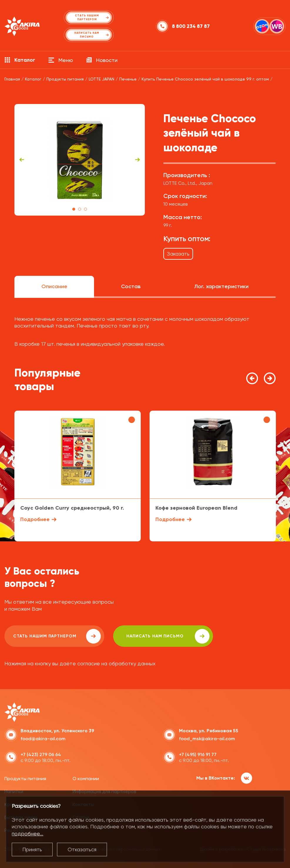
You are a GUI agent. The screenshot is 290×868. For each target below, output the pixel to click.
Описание (54, 286)
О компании (86, 779)
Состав (131, 286)
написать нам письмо (168, 636)
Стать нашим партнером (57, 636)
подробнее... (27, 833)
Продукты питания (25, 779)
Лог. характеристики (221, 286)
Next (138, 160)
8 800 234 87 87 (191, 26)
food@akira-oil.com (43, 739)
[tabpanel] (80, 160)
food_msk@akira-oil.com (207, 739)
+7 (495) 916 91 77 (198, 754)
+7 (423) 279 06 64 (41, 754)
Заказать (178, 254)
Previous (22, 160)
